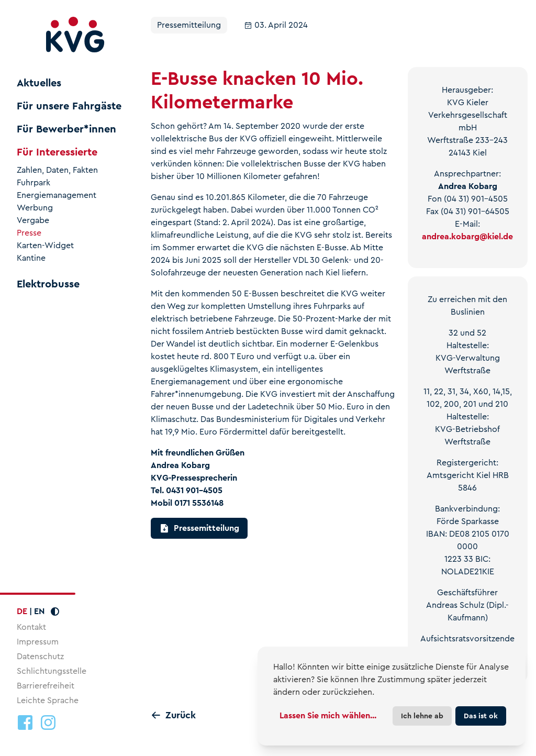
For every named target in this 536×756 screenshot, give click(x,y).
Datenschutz (40, 656)
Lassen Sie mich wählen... (328, 715)
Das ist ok (481, 716)
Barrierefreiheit (46, 686)
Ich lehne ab (422, 716)
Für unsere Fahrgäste (69, 106)
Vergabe (33, 220)
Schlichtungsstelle (52, 671)
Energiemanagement (57, 195)
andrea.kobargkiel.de (467, 236)
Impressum (38, 642)
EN (39, 611)
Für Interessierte (57, 152)
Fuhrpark (33, 183)
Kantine (31, 258)
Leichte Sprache (48, 700)
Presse (29, 233)
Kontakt (31, 627)
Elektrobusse (48, 284)
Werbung (35, 208)
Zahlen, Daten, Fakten (57, 170)
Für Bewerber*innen (66, 129)
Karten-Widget (45, 246)
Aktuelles (39, 83)
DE (22, 611)
